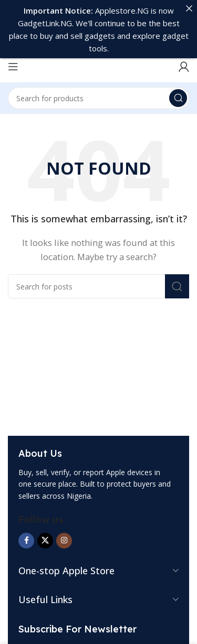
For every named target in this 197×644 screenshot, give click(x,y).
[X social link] (45, 525)
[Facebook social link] (26, 525)
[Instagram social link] (64, 525)
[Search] (98, 83)
